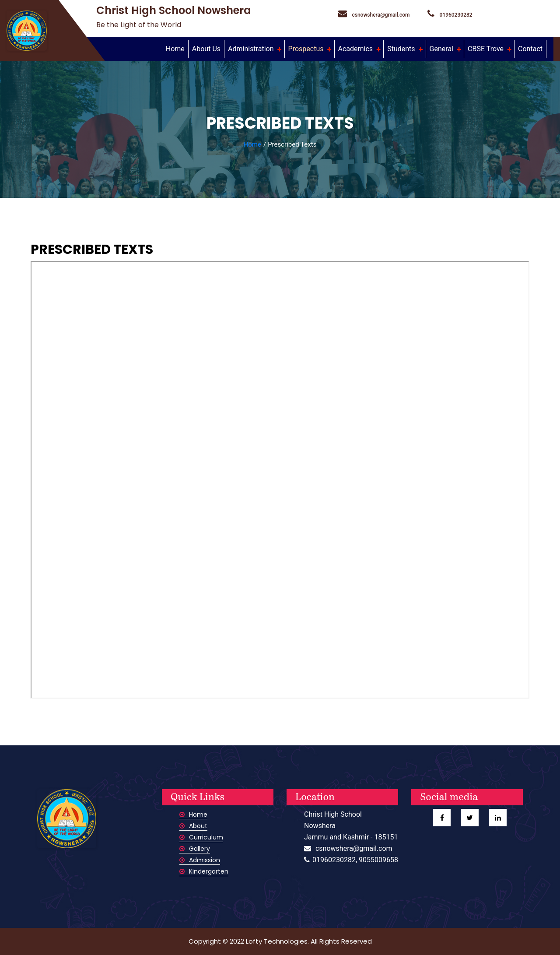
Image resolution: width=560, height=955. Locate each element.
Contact (530, 49)
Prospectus (307, 49)
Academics (357, 49)
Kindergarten (204, 871)
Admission (200, 860)
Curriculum (201, 837)
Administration (252, 49)
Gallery (195, 849)
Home (177, 48)
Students (402, 49)
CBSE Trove (486, 49)
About (193, 826)
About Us (206, 49)
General (442, 49)
